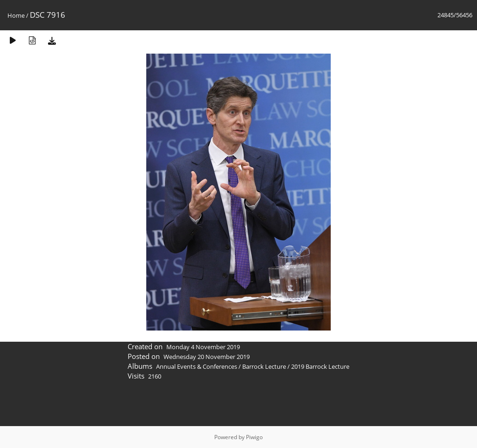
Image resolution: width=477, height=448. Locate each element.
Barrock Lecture (264, 366)
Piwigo (254, 437)
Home (16, 15)
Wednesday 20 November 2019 (207, 357)
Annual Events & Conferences (197, 366)
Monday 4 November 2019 (203, 347)
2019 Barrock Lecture (320, 366)
